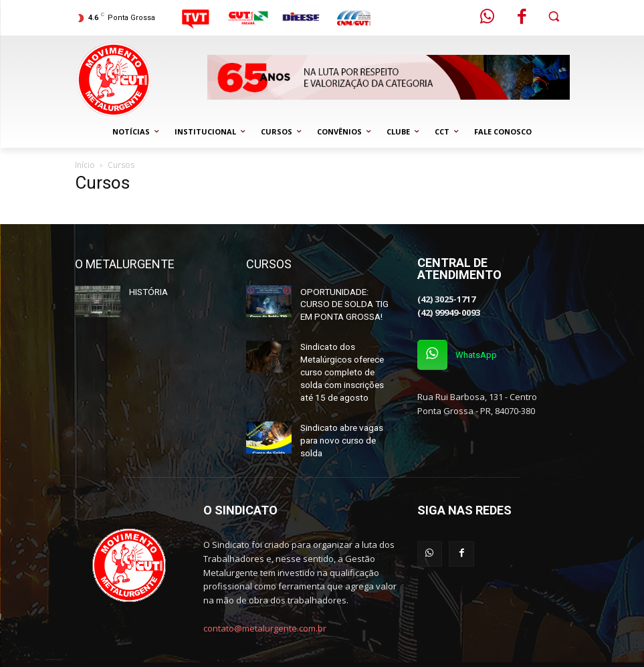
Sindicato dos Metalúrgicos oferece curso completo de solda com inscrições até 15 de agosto (348, 364)
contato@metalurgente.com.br (265, 607)
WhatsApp (481, 357)
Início (85, 165)
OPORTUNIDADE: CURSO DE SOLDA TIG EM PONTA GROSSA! (347, 302)
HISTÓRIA (147, 291)
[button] (554, 16)
